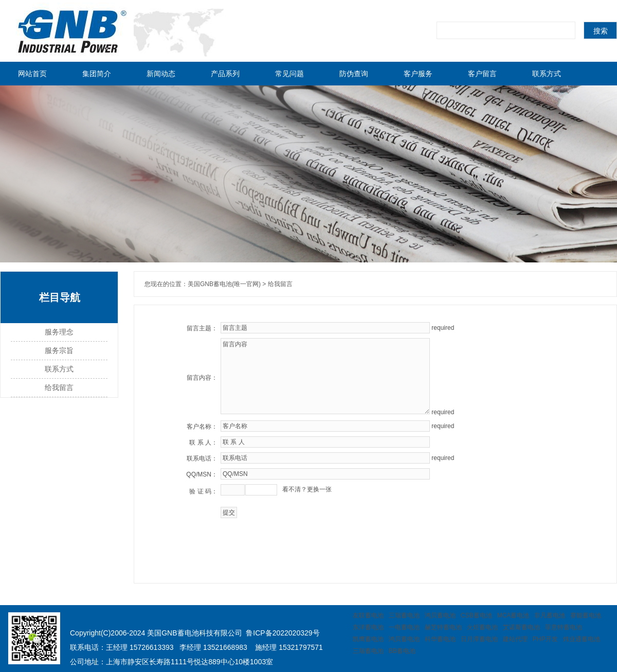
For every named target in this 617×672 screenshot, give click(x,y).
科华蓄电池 (440, 639)
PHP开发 (545, 639)
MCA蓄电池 (513, 615)
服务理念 (59, 332)
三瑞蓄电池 (404, 615)
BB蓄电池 (402, 651)
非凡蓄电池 (550, 615)
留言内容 (325, 376)
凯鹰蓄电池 (368, 639)
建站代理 (515, 639)
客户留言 (482, 74)
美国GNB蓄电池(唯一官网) (224, 284)
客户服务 (418, 74)
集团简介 (97, 74)
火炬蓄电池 (482, 627)
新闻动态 (161, 74)
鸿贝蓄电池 (440, 615)
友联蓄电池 (368, 615)
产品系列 (225, 74)
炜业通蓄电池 (582, 639)
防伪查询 (354, 74)
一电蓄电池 (404, 627)
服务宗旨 (59, 351)
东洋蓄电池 (368, 627)
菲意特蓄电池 (564, 627)
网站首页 (32, 74)
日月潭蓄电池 (479, 639)
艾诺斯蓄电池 (521, 627)
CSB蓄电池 (476, 615)
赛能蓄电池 (586, 615)
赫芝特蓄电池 (443, 627)
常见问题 (289, 74)
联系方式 (547, 74)
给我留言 (59, 388)
